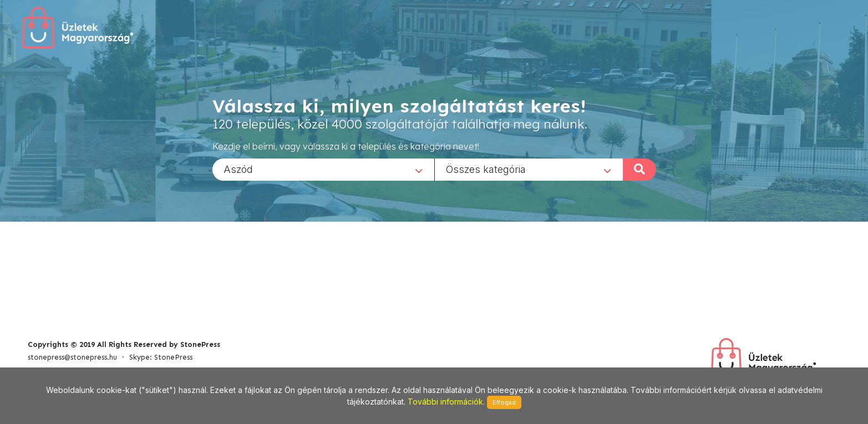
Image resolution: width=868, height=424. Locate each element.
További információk (445, 402)
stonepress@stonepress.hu (72, 357)
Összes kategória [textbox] (486, 169)
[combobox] (323, 169)
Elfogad (504, 402)
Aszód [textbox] (238, 169)
